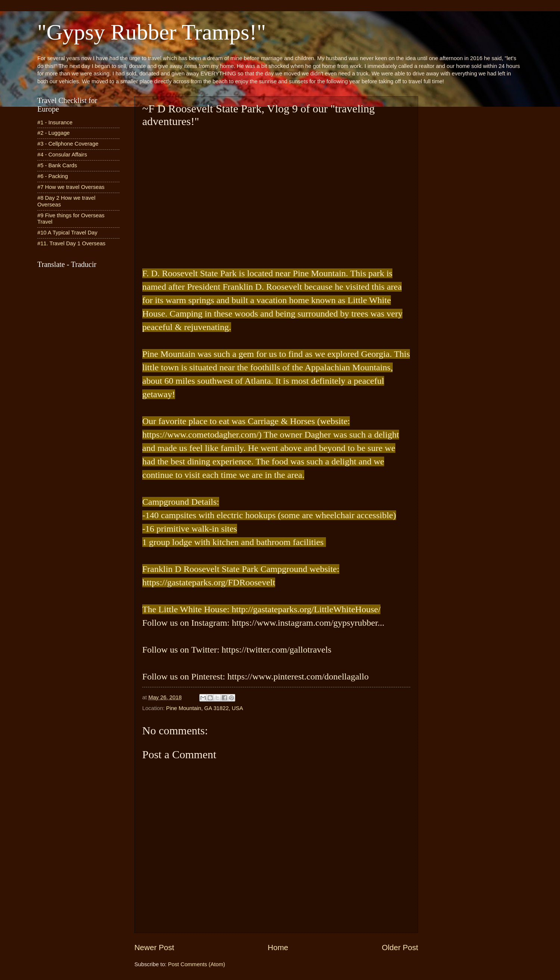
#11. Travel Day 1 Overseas (71, 243)
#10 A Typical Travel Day (67, 233)
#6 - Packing (53, 176)
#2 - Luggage (54, 133)
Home (278, 947)
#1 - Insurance (55, 122)
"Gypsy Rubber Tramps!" (152, 32)
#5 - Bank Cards (57, 165)
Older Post (400, 947)
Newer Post (154, 947)
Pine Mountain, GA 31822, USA (205, 708)
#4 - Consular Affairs (62, 155)
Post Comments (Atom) (197, 964)
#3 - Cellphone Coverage (68, 144)
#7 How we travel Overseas (71, 187)
